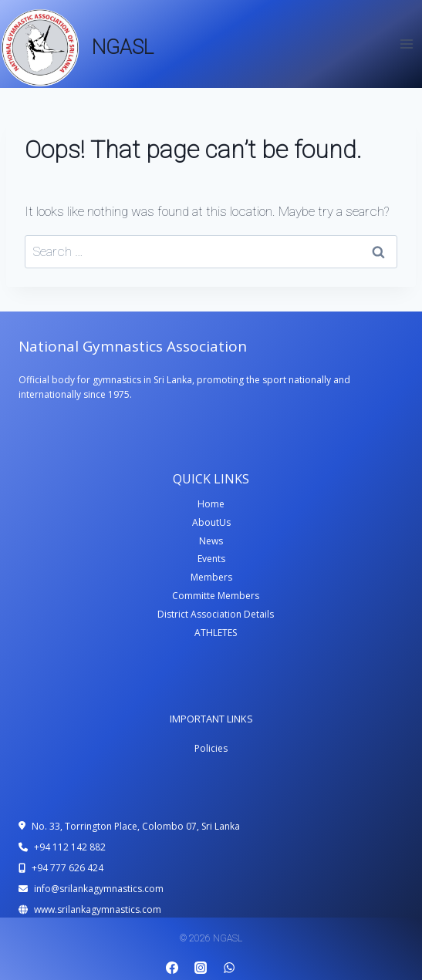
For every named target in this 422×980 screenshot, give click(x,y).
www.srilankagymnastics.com (98, 909)
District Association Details (216, 614)
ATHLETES (216, 633)
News (211, 541)
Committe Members (216, 596)
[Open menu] (406, 44)
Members (211, 577)
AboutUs (211, 522)
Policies (211, 748)
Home (211, 504)
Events (211, 559)
